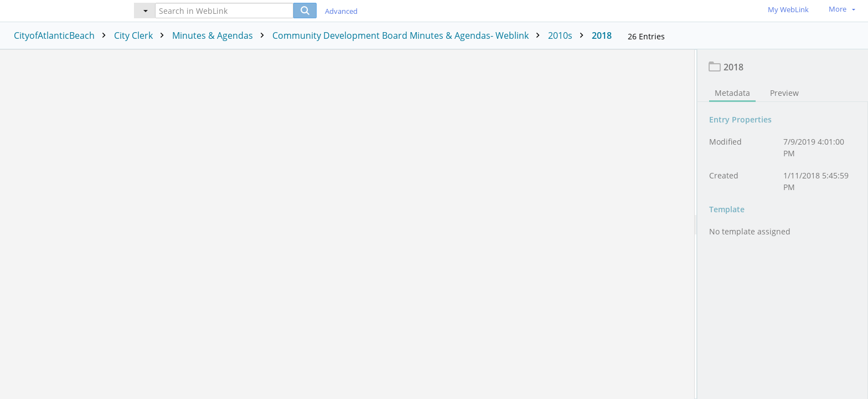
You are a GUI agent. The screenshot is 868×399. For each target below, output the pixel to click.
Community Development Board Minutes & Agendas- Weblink (409, 35)
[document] (783, 224)
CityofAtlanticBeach (63, 35)
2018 (602, 35)
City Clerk (142, 35)
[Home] (58, 10)
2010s (569, 35)
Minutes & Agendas (221, 35)
